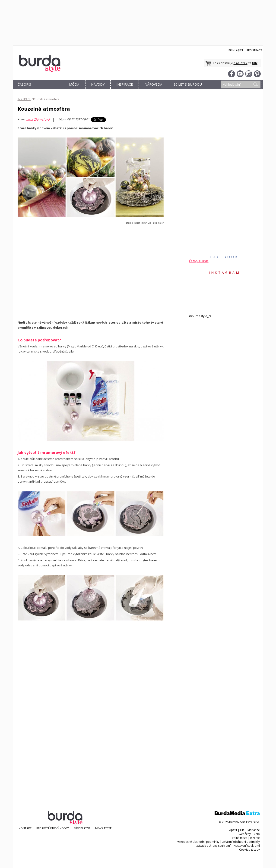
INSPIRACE (125, 84)
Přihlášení (236, 50)
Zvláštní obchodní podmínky (241, 842)
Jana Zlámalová (38, 119)
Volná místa (240, 838)
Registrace (254, 50)
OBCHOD (49, 90)
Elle (242, 830)
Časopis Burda (199, 261)
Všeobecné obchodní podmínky (198, 842)
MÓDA (74, 84)
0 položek (241, 63)
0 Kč (255, 63)
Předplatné (82, 828)
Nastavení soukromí (247, 846)
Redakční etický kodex (53, 828)
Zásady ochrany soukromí (213, 846)
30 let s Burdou (188, 84)
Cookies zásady (249, 850)
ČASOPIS (24, 84)
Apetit (233, 830)
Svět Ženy (245, 834)
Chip (257, 834)
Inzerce (255, 838)
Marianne (254, 830)
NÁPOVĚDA (153, 84)
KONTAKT (25, 828)
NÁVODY (98, 84)
